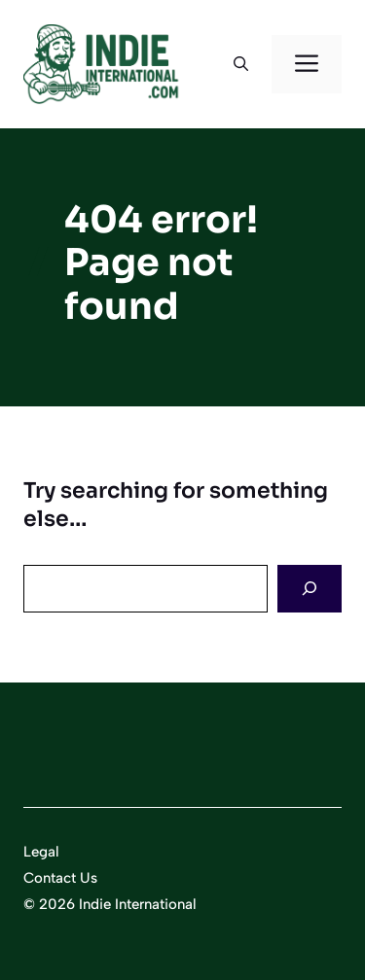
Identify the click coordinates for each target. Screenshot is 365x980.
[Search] (310, 589)
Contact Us (60, 878)
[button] (241, 64)
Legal (41, 852)
